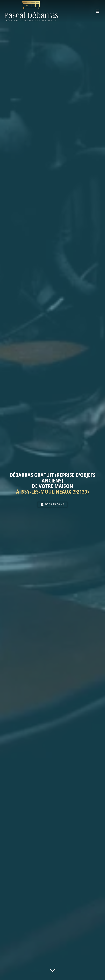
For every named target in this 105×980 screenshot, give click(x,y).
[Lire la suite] (52, 970)
